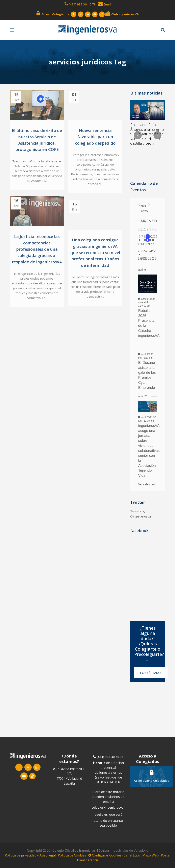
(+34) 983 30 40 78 (82, 4)
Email (104, 4)
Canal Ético (132, 855)
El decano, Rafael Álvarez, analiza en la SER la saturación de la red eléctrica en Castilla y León (147, 134)
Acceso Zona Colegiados (152, 776)
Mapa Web (151, 855)
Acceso (53, 14)
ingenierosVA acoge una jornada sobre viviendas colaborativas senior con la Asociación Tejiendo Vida (149, 451)
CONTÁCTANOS (151, 673)
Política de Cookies (72, 855)
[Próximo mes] (149, 205)
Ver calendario (147, 484)
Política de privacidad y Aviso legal (31, 855)
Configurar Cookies (105, 855)
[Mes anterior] (139, 205)
